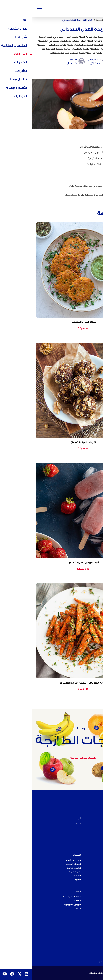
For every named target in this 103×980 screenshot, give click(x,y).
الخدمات (95, 891)
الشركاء (46, 891)
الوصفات (86, 20)
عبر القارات (94, 832)
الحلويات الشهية (42, 864)
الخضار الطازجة (92, 868)
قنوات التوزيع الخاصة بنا (39, 897)
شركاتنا (46, 818)
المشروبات (45, 880)
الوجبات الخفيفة (72, 20)
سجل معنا (45, 908)
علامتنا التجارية (92, 941)
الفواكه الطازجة (92, 864)
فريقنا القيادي (93, 839)
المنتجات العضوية (91, 860)
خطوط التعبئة (93, 872)
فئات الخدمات (93, 901)
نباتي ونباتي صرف (42, 872)
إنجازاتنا (96, 835)
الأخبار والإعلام (92, 920)
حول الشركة (93, 818)
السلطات (45, 876)
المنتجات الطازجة (91, 855)
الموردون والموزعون (41, 905)
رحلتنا (96, 824)
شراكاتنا (46, 901)
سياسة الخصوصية (83, 962)
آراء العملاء (94, 905)
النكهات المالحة (42, 868)
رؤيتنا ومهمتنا (93, 828)
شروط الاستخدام (96, 962)
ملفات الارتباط (70, 962)
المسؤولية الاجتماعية (90, 937)
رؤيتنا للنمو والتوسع (90, 933)
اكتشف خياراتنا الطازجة (51, 758)
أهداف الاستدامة (92, 843)
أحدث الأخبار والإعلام (90, 926)
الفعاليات (95, 929)
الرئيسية (97, 20)
